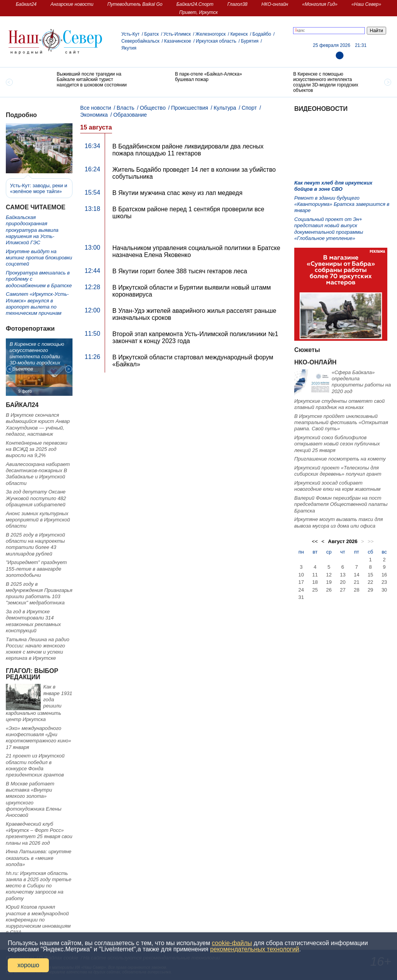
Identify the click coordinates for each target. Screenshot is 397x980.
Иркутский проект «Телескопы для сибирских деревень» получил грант (338, 471)
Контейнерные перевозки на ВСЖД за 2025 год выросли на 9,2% (36, 449)
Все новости (96, 108)
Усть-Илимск (177, 34)
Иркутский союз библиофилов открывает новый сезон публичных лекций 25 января (337, 444)
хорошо (28, 965)
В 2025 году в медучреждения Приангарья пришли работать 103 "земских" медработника (39, 594)
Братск (152, 34)
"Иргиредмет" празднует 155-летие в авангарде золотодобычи (36, 569)
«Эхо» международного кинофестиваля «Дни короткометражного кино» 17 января (39, 738)
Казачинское (178, 41)
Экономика (94, 115)
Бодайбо (262, 34)
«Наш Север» (367, 4)
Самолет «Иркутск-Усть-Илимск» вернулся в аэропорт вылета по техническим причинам (37, 304)
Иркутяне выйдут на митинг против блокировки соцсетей (39, 258)
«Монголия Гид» (320, 4)
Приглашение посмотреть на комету (340, 459)
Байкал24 (26, 4)
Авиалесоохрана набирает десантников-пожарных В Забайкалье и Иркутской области (38, 474)
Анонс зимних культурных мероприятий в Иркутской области (38, 520)
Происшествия (190, 108)
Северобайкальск (140, 41)
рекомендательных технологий (255, 949)
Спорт (249, 108)
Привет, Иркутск (198, 12)
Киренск (239, 34)
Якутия (129, 48)
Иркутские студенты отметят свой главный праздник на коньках (339, 404)
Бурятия (249, 41)
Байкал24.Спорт (195, 4)
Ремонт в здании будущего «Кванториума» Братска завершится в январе (342, 204)
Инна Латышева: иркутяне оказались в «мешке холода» (39, 858)
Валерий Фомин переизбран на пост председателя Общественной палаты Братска (341, 504)
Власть (126, 108)
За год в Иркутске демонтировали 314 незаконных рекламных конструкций (33, 621)
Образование (130, 115)
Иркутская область (216, 41)
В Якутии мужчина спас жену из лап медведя (178, 193)
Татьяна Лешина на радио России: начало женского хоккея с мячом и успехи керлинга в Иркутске (38, 649)
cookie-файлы (232, 943)
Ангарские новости (72, 4)
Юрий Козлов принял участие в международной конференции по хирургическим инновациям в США (38, 920)
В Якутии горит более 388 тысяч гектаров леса (180, 271)
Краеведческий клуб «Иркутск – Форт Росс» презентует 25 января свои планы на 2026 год (39, 833)
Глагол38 (238, 4)
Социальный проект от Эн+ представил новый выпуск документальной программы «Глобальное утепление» (329, 229)
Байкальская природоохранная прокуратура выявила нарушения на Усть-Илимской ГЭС (32, 230)
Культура (225, 108)
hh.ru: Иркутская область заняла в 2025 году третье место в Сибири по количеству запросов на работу (39, 886)
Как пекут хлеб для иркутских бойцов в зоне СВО (333, 186)
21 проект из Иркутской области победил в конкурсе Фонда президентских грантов (35, 765)
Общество (153, 108)
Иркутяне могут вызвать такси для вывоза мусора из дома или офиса (338, 522)
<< (315, 541)
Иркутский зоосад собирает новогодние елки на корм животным (337, 486)
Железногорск (211, 34)
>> (371, 541)
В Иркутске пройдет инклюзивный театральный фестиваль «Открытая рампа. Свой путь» (341, 423)
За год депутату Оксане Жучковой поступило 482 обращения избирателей (36, 498)
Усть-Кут (130, 34)
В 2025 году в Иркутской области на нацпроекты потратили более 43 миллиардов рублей (35, 544)
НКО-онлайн (275, 4)
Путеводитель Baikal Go (135, 4)
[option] (80, 80)
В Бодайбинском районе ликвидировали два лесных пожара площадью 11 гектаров (188, 150)
